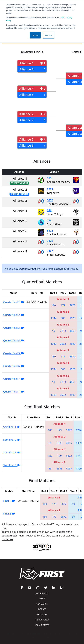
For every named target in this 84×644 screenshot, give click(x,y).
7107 (50, 251)
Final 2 (9, 514)
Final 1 (9, 501)
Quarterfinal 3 (14, 328)
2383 (50, 189)
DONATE (42, 609)
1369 (54, 344)
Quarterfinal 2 (14, 315)
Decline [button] (48, 35)
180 (53, 305)
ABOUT (42, 599)
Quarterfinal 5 (14, 353)
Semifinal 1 (12, 427)
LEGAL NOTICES (42, 625)
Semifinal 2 (12, 440)
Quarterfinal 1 (14, 302)
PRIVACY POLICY (42, 620)
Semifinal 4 (12, 465)
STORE (42, 614)
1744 (54, 318)
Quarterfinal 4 (14, 340)
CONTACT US (42, 604)
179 (49, 178)
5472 (50, 231)
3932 (50, 200)
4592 (73, 344)
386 (49, 210)
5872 (73, 305)
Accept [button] (35, 35)
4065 (73, 331)
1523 (73, 318)
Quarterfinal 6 (14, 366)
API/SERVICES (42, 593)
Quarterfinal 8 (14, 392)
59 (54, 331)
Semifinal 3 (12, 452)
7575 (50, 241)
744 (49, 220)
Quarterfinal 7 (14, 379)
